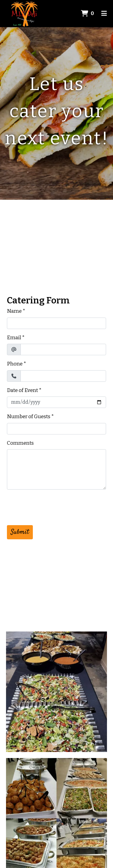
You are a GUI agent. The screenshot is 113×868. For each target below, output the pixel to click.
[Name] (56, 323)
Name (14, 311)
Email (14, 338)
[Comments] (56, 469)
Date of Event (22, 390)
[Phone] (63, 376)
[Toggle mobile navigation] (104, 14)
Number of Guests (29, 417)
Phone (15, 364)
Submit (20, 532)
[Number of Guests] (56, 429)
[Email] (63, 349)
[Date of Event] (56, 402)
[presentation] (53, 506)
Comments (20, 443)
